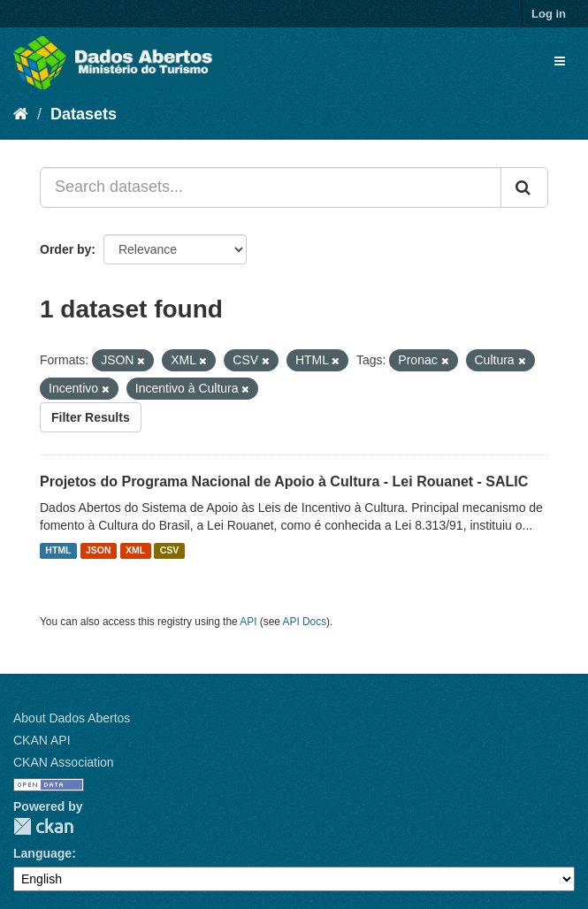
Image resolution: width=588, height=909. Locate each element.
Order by (65, 249)
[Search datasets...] (271, 187)
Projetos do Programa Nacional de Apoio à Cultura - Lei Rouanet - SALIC (284, 481)
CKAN (43, 826)
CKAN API (42, 740)
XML (135, 551)
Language (42, 853)
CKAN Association (64, 762)
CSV (170, 551)
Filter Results (91, 417)
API (248, 622)
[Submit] (524, 187)
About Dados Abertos (72, 718)
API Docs (305, 622)
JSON (99, 551)
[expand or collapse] (560, 61)
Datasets (84, 114)
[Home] (21, 114)
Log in (549, 14)
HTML (58, 551)
